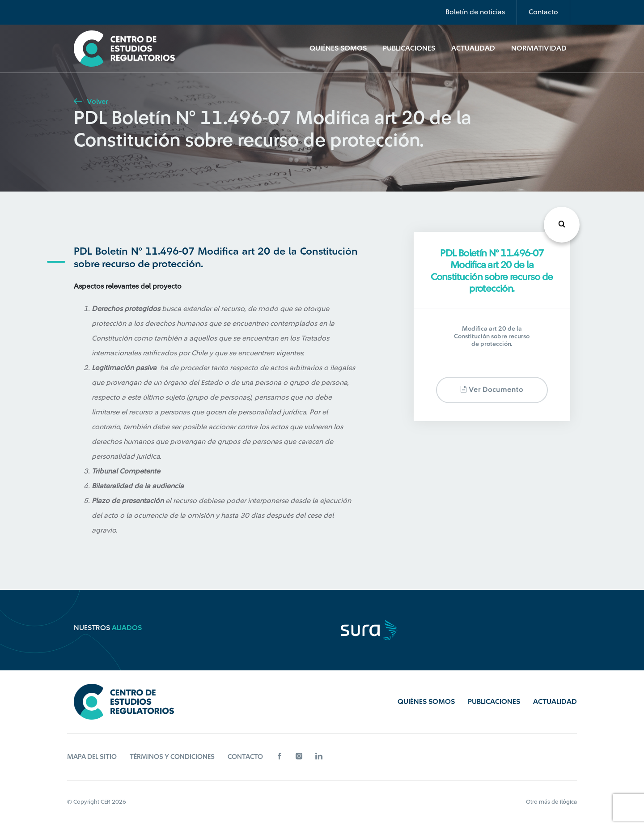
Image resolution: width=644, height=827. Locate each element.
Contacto (543, 12)
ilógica (568, 802)
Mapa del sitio (92, 757)
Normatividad (539, 48)
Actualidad (473, 48)
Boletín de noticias (475, 12)
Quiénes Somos (338, 48)
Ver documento (492, 390)
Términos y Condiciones (172, 757)
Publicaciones (409, 48)
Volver (91, 102)
